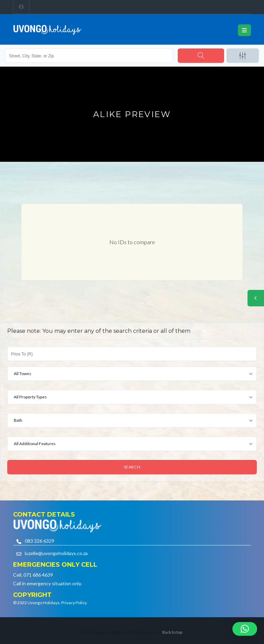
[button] (245, 629)
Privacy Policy (74, 603)
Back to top (172, 632)
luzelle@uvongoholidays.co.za (56, 553)
